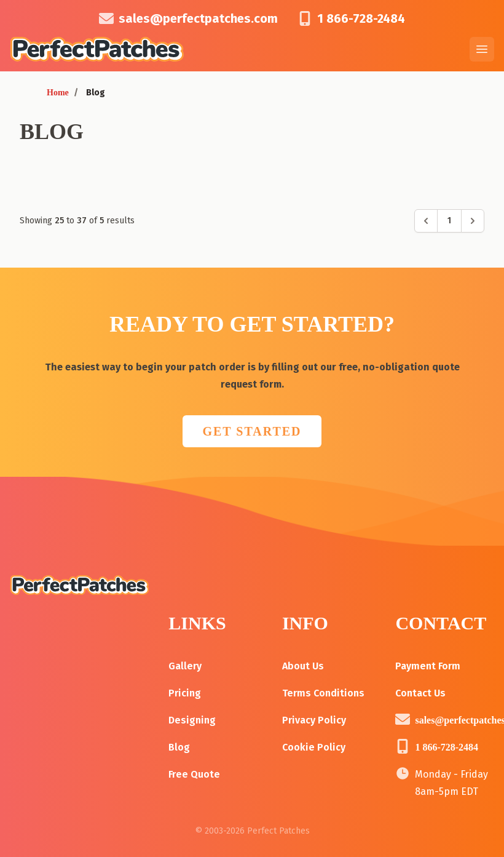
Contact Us (420, 693)
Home (58, 93)
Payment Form (428, 666)
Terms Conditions (323, 693)
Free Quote (194, 774)
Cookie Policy (314, 747)
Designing (192, 720)
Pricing (185, 693)
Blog (179, 747)
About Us (303, 666)
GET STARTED (252, 431)
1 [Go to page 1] (449, 221)
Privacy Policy (314, 720)
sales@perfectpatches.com (198, 18)
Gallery (185, 666)
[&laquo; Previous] (426, 221)
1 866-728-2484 (361, 18)
